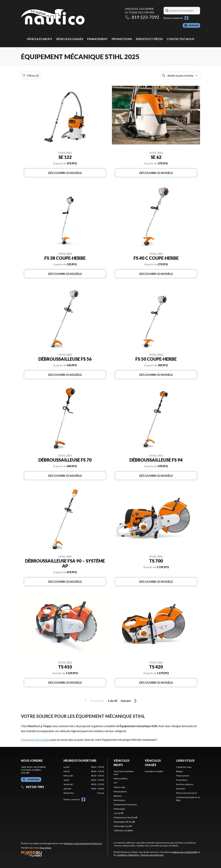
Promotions (122, 39)
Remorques (119, 800)
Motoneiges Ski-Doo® (124, 822)
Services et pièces (149, 39)
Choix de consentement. (152, 855)
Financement (97, 39)
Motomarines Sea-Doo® (125, 817)
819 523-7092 (142, 17)
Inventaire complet (154, 771)
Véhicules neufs (39, 39)
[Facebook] (187, 18)
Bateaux (118, 796)
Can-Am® (118, 813)
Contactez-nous (181, 39)
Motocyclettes (121, 779)
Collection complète (123, 830)
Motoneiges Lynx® (123, 826)
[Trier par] (180, 76)
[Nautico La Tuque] (53, 17)
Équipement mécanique (125, 804)
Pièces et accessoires (187, 793)
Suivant (129, 701)
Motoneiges (119, 809)
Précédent (94, 701)
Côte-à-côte (119, 787)
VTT (116, 783)
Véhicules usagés (70, 39)
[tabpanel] (84, 780)
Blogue (179, 771)
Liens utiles (185, 760)
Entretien (181, 789)
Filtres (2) (31, 76)
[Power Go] (62, 854)
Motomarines (120, 791)
